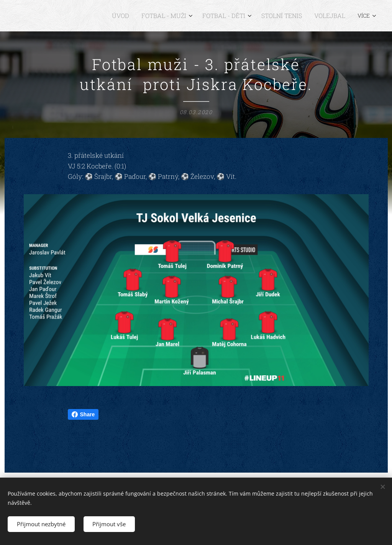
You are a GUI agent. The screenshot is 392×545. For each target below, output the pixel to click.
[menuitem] (76, 16)
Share (83, 414)
